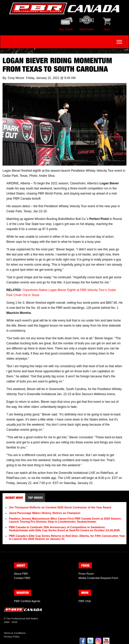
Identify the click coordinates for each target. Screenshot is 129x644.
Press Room (86, 574)
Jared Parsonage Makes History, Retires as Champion (45, 513)
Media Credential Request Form (98, 578)
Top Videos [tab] (35, 498)
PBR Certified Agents (27, 601)
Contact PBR (22, 578)
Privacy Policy (12, 637)
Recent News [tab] (14, 498)
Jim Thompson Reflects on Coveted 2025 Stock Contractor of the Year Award (60, 507)
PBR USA (85, 601)
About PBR (21, 574)
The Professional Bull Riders (22, 618)
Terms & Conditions (15, 633)
